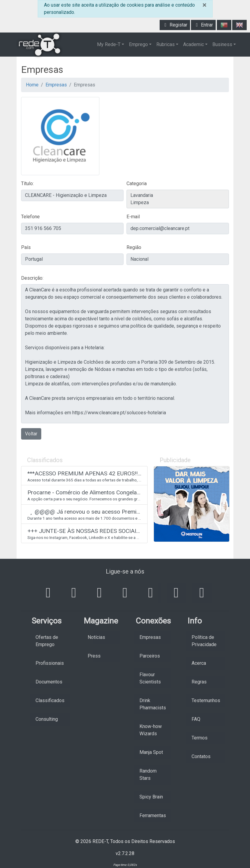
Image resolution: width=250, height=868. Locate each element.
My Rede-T (109, 44)
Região (134, 247)
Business (222, 44)
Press (94, 656)
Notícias (96, 637)
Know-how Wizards (151, 730)
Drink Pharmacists (153, 704)
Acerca (199, 663)
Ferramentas (153, 815)
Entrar (203, 25)
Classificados (50, 700)
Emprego (138, 44)
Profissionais (50, 663)
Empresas (56, 85)
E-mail (133, 217)
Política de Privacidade (204, 641)
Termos (200, 738)
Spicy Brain (151, 797)
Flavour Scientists (150, 678)
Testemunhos (206, 700)
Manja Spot (151, 752)
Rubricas (166, 44)
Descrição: (32, 278)
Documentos (49, 682)
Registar (175, 25)
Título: (27, 184)
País (26, 247)
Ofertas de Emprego (47, 641)
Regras (199, 682)
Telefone (30, 217)
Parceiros (150, 656)
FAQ (196, 719)
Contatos (201, 756)
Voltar (31, 434)
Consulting (47, 719)
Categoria (137, 184)
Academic (194, 44)
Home (32, 85)
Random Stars (148, 775)
